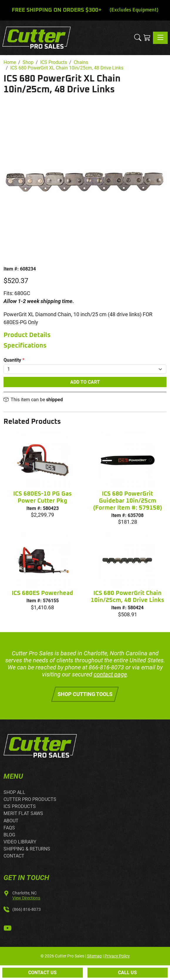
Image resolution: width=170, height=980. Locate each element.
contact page (110, 674)
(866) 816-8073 (27, 909)
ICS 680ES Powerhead (42, 593)
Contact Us (42, 973)
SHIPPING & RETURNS (27, 849)
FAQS (9, 828)
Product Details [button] (27, 335)
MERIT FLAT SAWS (23, 813)
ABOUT (11, 821)
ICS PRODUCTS (20, 806)
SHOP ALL (14, 792)
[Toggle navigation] (160, 38)
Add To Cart (85, 382)
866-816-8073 (106, 667)
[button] (138, 38)
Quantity (14, 360)
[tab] (85, 335)
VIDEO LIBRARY (20, 842)
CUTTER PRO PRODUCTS (30, 799)
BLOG (9, 835)
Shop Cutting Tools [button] (85, 694)
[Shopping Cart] (147, 38)
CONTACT (14, 856)
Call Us (127, 973)
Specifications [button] (25, 346)
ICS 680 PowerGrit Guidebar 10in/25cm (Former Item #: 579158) (128, 501)
